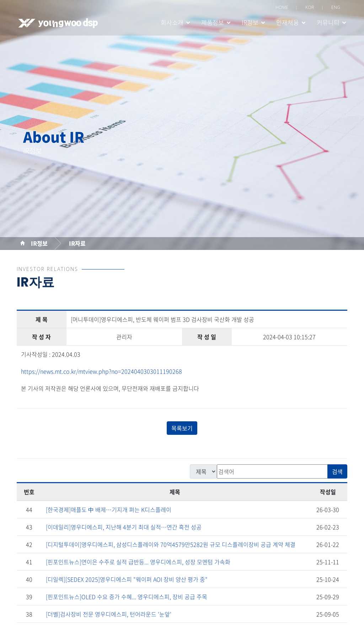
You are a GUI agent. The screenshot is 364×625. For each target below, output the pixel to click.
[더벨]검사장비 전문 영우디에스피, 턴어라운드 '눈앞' (109, 615)
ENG (336, 7)
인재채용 (288, 22)
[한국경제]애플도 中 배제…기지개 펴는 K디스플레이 (109, 511)
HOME (282, 7)
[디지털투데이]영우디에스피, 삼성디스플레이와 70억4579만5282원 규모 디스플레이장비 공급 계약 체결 (171, 545)
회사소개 (172, 22)
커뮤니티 (328, 22)
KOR (310, 7)
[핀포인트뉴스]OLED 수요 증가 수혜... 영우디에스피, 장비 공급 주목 (127, 598)
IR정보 (250, 22)
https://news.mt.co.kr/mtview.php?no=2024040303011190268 (101, 372)
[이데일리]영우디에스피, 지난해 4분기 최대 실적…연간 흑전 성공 (124, 528)
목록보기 (182, 429)
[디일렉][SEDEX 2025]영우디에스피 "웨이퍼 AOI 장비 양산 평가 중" (127, 580)
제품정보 (213, 22)
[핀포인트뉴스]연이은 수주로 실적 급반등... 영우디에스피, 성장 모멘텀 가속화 (138, 563)
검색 (337, 472)
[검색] (272, 472)
